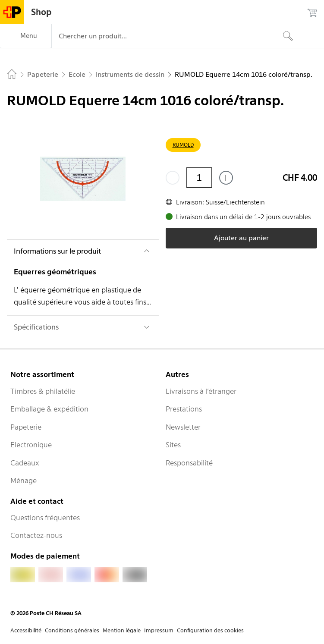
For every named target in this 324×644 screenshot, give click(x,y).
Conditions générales (72, 630)
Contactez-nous (36, 535)
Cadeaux (25, 463)
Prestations (184, 409)
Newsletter (183, 427)
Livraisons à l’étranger (201, 391)
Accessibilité (26, 630)
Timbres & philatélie (43, 391)
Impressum (159, 630)
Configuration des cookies (210, 630)
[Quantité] (199, 178)
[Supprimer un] (173, 178)
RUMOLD (183, 145)
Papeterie (26, 427)
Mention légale (122, 630)
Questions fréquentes (45, 518)
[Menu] (26, 36)
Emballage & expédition (49, 409)
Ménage (24, 481)
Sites (173, 445)
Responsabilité (189, 463)
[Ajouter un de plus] (226, 178)
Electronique (31, 445)
